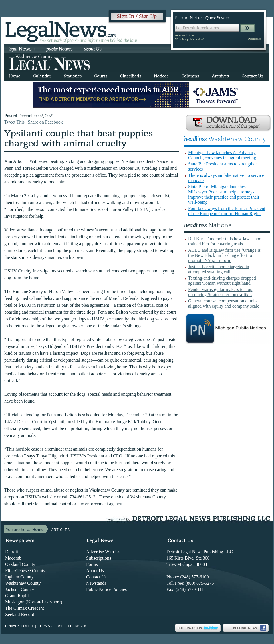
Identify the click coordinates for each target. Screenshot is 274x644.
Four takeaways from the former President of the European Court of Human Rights (227, 211)
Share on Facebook (45, 122)
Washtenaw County (23, 583)
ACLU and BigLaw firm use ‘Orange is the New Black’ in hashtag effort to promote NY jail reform (224, 255)
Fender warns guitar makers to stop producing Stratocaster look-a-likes (220, 292)
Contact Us (96, 577)
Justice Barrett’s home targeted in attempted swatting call (219, 269)
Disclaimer (254, 39)
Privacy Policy (19, 626)
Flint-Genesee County (25, 571)
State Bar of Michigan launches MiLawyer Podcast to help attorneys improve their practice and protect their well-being (224, 194)
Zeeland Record (20, 614)
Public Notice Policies (106, 589)
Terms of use (51, 626)
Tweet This (14, 122)
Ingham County (19, 577)
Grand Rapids (18, 596)
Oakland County (20, 564)
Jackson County (20, 589)
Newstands (96, 583)
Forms (92, 564)
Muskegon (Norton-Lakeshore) (34, 602)
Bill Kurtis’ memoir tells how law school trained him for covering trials (225, 241)
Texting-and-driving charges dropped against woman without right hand (222, 281)
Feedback (77, 626)
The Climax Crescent (25, 608)
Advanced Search (186, 35)
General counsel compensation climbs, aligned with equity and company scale (224, 303)
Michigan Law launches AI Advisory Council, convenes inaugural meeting (222, 155)
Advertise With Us (103, 552)
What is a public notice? (189, 39)
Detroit (12, 552)
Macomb (13, 558)
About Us (95, 571)
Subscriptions (99, 558)
